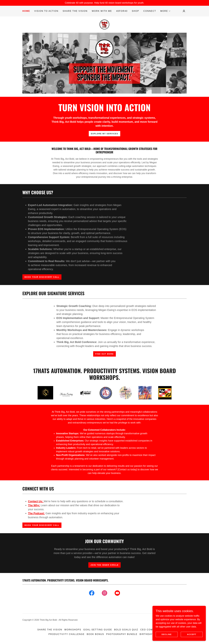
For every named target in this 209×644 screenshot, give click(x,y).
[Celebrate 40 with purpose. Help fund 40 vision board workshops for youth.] (104, 3)
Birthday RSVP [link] (150, 634)
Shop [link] (135, 11)
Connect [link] (150, 11)
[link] (104, 24)
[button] (165, 11)
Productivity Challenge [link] (67, 634)
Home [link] (26, 11)
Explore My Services (104, 134)
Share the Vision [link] (75, 11)
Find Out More (104, 354)
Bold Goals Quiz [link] (126, 630)
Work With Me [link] (102, 11)
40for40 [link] (122, 11)
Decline (167, 634)
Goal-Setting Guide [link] (98, 630)
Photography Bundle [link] (122, 634)
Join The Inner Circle (104, 565)
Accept (192, 634)
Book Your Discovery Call (42, 277)
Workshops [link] (73, 630)
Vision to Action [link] (46, 11)
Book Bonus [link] (95, 634)
